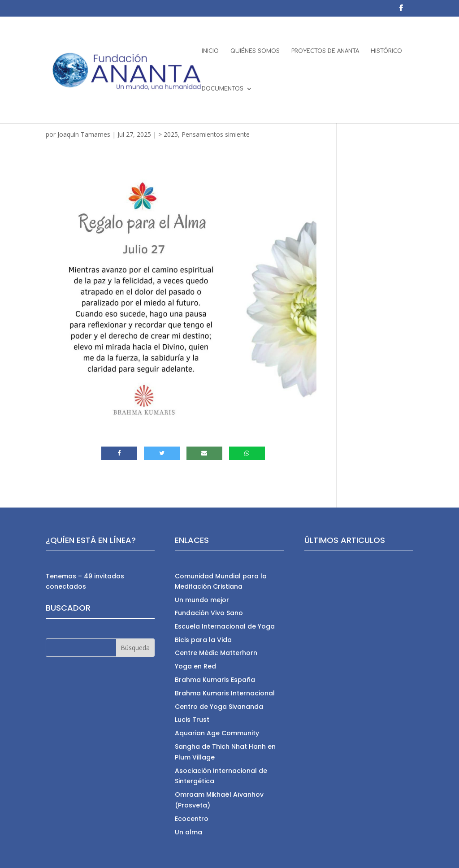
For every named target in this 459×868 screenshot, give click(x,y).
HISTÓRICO (386, 51)
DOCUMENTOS (223, 89)
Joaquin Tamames (84, 134)
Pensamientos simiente (216, 134)
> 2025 (168, 134)
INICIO (210, 51)
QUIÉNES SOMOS (255, 51)
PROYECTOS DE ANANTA (325, 51)
